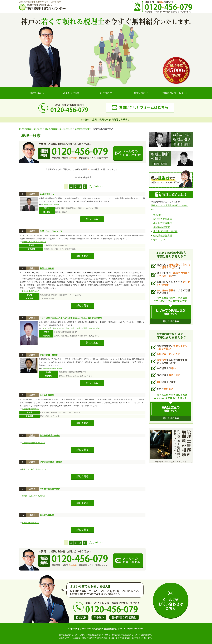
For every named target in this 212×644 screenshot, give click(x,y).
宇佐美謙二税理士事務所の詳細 (34, 469)
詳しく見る (92, 219)
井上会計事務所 (47, 395)
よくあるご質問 (71, 93)
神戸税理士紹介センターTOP (58, 129)
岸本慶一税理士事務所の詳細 (33, 496)
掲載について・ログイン (175, 93)
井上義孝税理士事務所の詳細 (33, 443)
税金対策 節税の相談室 (165, 231)
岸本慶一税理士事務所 (50, 489)
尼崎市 (32, 194)
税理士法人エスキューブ (51, 231)
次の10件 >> (96, 186)
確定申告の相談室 (163, 219)
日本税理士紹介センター (30, 129)
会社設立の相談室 (163, 223)
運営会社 (158, 215)
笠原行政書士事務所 (49, 355)
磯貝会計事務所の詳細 (30, 291)
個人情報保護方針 (163, 236)
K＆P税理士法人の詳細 (50, 205)
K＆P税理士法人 (47, 194)
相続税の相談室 (162, 227)
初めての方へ (37, 93)
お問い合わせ (141, 93)
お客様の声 (106, 93)
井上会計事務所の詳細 (30, 409)
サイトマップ (160, 240)
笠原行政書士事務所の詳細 (51, 368)
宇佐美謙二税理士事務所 (51, 462)
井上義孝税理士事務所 (50, 435)
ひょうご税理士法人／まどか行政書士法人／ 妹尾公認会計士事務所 (71, 318)
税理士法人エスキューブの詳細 (34, 242)
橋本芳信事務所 (47, 515)
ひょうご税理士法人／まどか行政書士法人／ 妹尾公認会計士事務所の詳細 (70, 328)
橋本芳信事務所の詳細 (30, 523)
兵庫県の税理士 (82, 129)
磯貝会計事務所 (47, 268)
